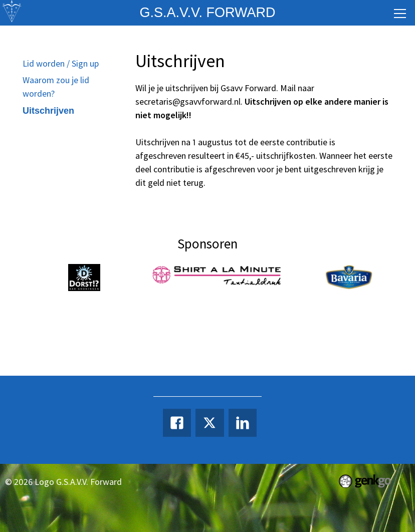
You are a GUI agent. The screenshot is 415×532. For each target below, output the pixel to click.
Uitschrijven (48, 111)
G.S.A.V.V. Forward (207, 13)
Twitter (210, 423)
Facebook (177, 423)
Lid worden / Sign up (61, 63)
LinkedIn (243, 423)
